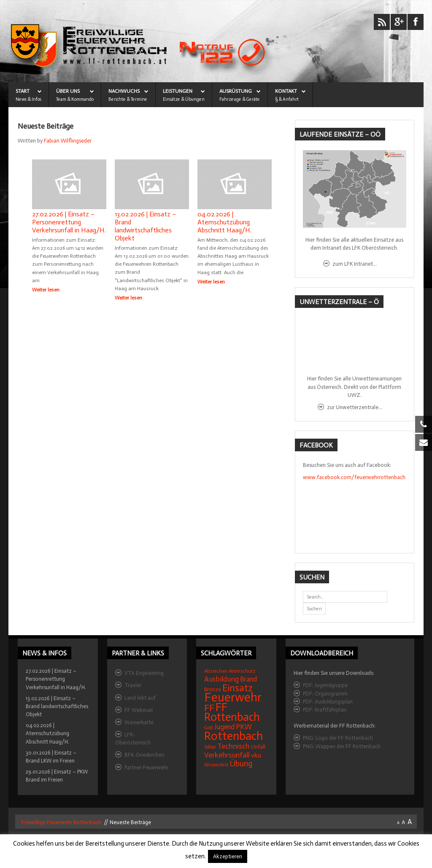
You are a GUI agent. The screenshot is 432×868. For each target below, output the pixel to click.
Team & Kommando (75, 99)
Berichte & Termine (128, 99)
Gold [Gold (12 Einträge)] (209, 729)
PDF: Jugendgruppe (325, 686)
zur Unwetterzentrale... (355, 407)
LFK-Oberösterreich (133, 739)
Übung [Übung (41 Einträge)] (241, 764)
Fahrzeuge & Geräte (240, 99)
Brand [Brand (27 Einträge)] (248, 680)
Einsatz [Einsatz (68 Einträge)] (238, 689)
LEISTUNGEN (178, 91)
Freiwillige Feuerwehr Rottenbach (61, 823)
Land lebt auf (140, 699)
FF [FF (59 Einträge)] (209, 709)
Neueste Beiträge (46, 126)
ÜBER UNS (68, 91)
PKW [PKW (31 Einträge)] (244, 728)
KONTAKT (286, 91)
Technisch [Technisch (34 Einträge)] (234, 747)
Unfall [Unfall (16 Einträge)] (258, 748)
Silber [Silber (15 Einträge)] (210, 748)
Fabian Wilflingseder (68, 141)
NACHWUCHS (124, 91)
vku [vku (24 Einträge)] (256, 756)
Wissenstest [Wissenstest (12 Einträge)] (216, 766)
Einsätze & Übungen (184, 99)
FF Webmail (139, 711)
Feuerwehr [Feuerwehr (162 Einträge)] (233, 698)
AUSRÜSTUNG (236, 91)
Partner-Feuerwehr (146, 768)
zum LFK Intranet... (355, 264)
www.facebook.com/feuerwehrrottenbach (354, 477)
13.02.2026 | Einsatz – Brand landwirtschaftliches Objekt (145, 226)
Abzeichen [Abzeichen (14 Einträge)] (216, 672)
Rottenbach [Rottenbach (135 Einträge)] (234, 737)
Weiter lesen (46, 290)
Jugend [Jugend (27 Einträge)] (224, 728)
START (23, 91)
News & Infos (28, 99)
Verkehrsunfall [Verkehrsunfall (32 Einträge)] (227, 756)
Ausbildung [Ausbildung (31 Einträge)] (221, 680)
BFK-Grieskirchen (144, 756)
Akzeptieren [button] (228, 856)
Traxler (133, 686)
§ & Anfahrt (287, 99)
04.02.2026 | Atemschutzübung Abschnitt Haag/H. (224, 222)
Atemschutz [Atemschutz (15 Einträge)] (242, 672)
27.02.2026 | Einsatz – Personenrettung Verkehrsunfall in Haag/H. (69, 222)
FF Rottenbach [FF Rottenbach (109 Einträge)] (232, 713)
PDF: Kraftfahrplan (325, 710)
